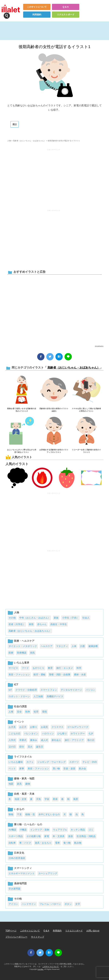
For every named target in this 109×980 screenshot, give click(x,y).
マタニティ (62, 646)
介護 (82, 646)
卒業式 (23, 740)
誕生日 (40, 747)
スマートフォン (49, 690)
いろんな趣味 (16, 762)
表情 (31, 624)
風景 (76, 799)
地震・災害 (21, 799)
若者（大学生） (17, 624)
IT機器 (23, 830)
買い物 (56, 769)
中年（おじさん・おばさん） (35, 618)
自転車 (12, 843)
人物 (9, 141)
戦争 (28, 712)
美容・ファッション (19, 675)
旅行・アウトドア (74, 740)
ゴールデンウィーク (78, 727)
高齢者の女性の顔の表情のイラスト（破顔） (54, 410)
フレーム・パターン (50, 904)
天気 (38, 799)
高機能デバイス (55, 696)
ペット (12, 769)
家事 (22, 769)
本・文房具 (59, 836)
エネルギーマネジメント (22, 873)
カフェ (30, 762)
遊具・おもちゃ (43, 843)
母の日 (91, 740)
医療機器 (22, 653)
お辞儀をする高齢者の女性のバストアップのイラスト (54, 451)
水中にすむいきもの (49, 814)
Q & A (66, 7)
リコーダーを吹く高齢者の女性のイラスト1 (86, 451)
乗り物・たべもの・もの (28, 824)
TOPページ (11, 931)
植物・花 (30, 814)
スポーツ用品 (16, 836)
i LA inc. (41, 969)
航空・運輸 (39, 675)
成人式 (44, 740)
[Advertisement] (54, 177)
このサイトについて (37, 7)
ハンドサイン (29, 904)
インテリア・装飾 (40, 830)
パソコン (90, 690)
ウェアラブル (60, 830)
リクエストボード (66, 15)
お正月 (23, 727)
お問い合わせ (93, 931)
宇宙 (47, 799)
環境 (44, 712)
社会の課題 (20, 706)
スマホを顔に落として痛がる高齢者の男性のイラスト (86, 410)
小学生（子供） (70, 618)
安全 (19, 712)
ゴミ (91, 830)
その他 (12, 618)
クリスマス (58, 727)
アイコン (13, 904)
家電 (47, 836)
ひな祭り (62, 734)
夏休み (34, 740)
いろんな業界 (22, 663)
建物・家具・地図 (24, 778)
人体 (74, 646)
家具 (19, 784)
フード (25, 668)
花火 (30, 747)
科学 (79, 668)
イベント (19, 722)
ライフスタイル (23, 757)
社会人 (86, 618)
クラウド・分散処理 (26, 690)
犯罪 (36, 712)
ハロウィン (48, 734)
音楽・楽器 (69, 769)
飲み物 (78, 843)
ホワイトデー (78, 734)
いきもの (19, 809)
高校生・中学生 (59, 624)
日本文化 (19, 853)
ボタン (68, 904)
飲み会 (82, 769)
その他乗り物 (34, 836)
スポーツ (74, 762)
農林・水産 (80, 675)
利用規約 (37, 15)
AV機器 (12, 830)
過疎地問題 (20, 883)
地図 (11, 784)
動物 (11, 814)
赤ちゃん (42, 624)
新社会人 (56, 740)
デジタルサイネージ (71, 690)
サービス (13, 668)
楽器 (71, 836)
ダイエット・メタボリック (23, 646)
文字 (78, 904)
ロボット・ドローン (19, 696)
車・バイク (25, 843)
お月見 (12, 727)
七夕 (91, 734)
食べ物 (67, 843)
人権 (11, 712)
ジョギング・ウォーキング (51, 762)
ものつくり (38, 668)
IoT (10, 690)
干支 (19, 814)
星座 (55, 799)
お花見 (44, 727)
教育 (50, 668)
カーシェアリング (48, 873)
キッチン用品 (78, 830)
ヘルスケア (47, 646)
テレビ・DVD (90, 762)
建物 (28, 784)
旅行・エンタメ (65, 668)
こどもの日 (14, 734)
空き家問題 (14, 889)
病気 (32, 653)
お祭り (34, 727)
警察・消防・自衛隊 (60, 675)
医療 (11, 653)
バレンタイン (31, 734)
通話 (15, 124)
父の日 (12, 747)
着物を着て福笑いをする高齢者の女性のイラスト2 (22, 410)
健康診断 (93, 646)
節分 (22, 747)
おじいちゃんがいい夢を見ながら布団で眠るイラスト (22, 451)
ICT (16, 684)
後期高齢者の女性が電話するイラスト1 (54, 47)
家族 (56, 618)
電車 (57, 843)
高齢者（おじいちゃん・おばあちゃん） (29, 141)
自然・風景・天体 (24, 794)
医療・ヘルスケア (24, 641)
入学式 (12, 740)
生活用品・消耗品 (86, 836)
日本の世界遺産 (17, 858)
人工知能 (38, 696)
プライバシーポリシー (16, 937)
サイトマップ (38, 937)
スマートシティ (23, 868)
